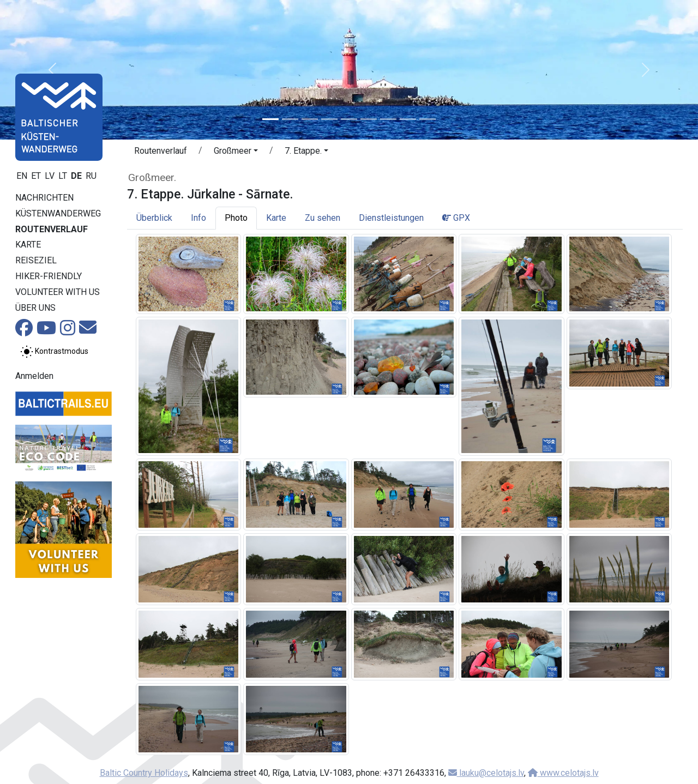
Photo (236, 218)
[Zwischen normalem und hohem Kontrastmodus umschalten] (54, 352)
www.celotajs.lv (563, 773)
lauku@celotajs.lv (486, 773)
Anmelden (34, 376)
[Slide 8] (408, 119)
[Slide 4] (329, 119)
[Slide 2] (290, 119)
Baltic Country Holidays (144, 773)
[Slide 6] (369, 119)
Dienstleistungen (391, 218)
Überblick (154, 218)
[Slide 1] (270, 119)
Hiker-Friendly (49, 276)
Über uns (35, 308)
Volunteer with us (58, 292)
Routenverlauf (52, 229)
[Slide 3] (310, 119)
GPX (456, 218)
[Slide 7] (388, 119)
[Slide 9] (428, 119)
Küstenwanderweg (58, 213)
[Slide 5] (349, 119)
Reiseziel (36, 260)
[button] (52, 70)
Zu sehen (323, 218)
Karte (28, 245)
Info (198, 218)
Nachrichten (44, 198)
